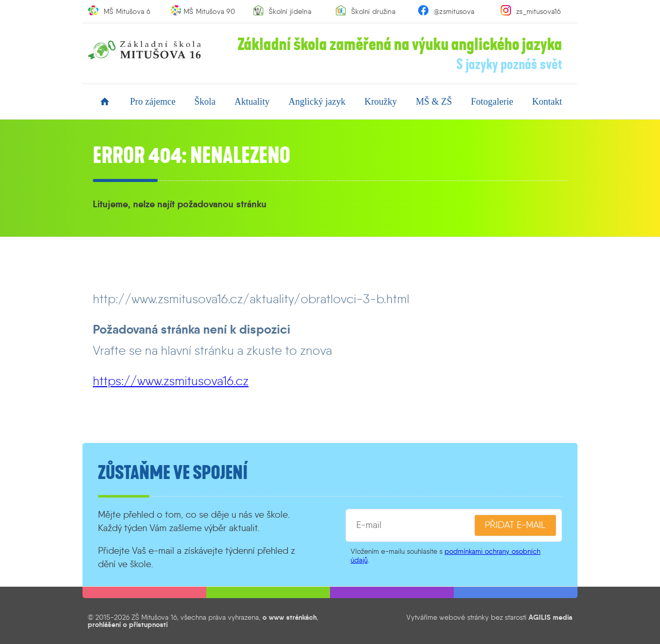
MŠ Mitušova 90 (209, 11)
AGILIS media (550, 617)
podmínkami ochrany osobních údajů (445, 556)
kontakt (547, 102)
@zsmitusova (454, 11)
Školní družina (373, 11)
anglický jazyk (317, 102)
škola (205, 102)
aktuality (252, 102)
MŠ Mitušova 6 (127, 11)
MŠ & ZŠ (434, 102)
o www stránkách (290, 617)
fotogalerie (492, 102)
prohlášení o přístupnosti (128, 624)
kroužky (381, 102)
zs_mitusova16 (539, 11)
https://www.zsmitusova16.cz (171, 381)
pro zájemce (153, 102)
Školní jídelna (290, 11)
